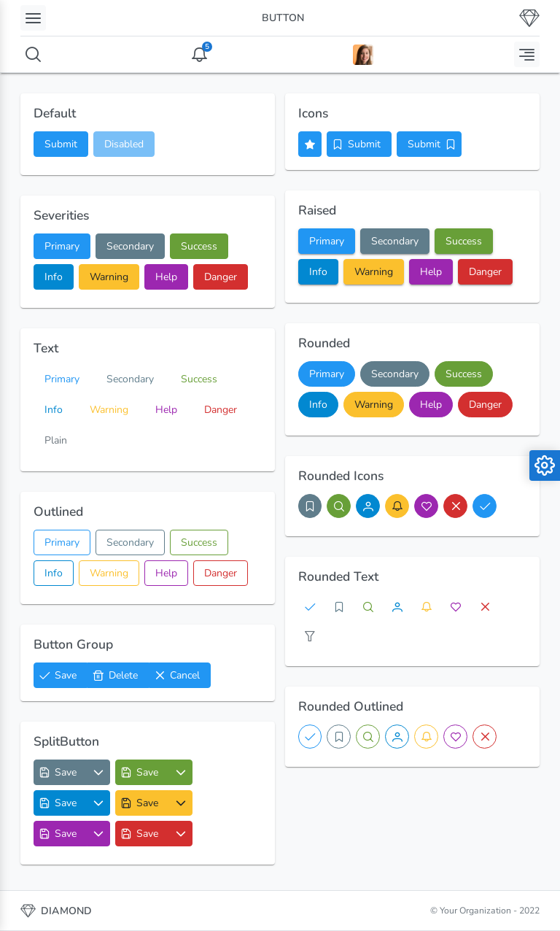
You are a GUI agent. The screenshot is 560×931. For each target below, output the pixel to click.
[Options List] (99, 772)
